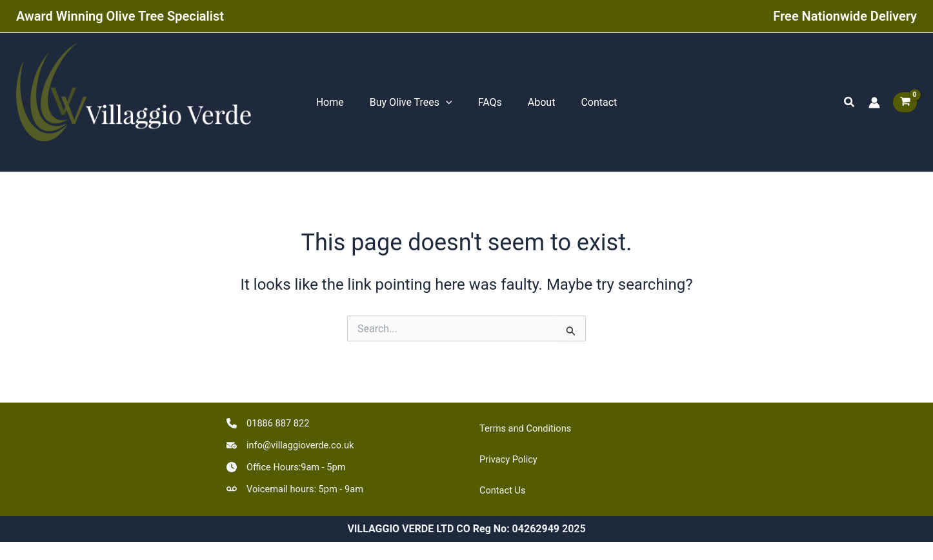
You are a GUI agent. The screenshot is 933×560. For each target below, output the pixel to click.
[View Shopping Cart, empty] (905, 105)
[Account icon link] (874, 105)
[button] (850, 105)
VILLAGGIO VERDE (86, 155)
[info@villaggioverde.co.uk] (296, 441)
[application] (451, 105)
